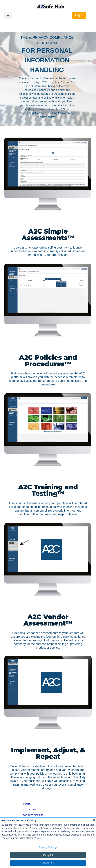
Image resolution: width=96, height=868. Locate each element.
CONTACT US (30, 810)
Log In (79, 15)
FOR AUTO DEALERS (33, 815)
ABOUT (27, 804)
